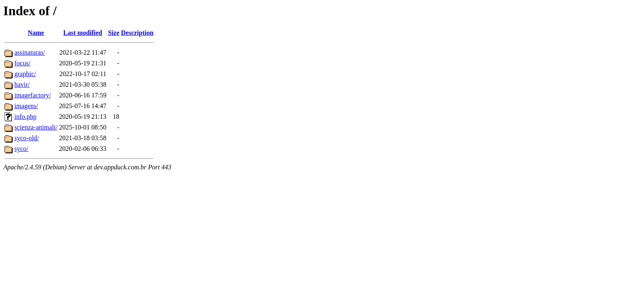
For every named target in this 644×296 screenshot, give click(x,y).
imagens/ (26, 106)
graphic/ (25, 74)
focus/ (22, 63)
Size (114, 33)
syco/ (21, 149)
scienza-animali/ (36, 127)
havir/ (22, 84)
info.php (25, 117)
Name (36, 33)
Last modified (83, 33)
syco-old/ (27, 138)
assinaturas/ (30, 52)
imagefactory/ (33, 95)
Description (137, 33)
